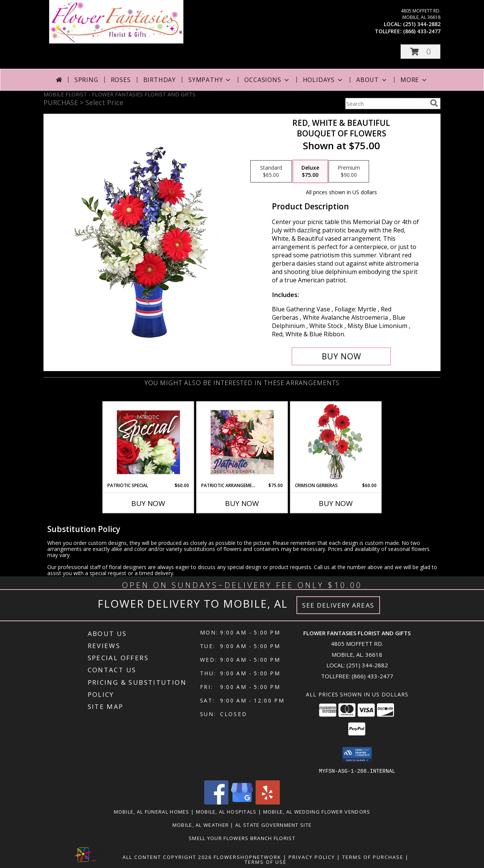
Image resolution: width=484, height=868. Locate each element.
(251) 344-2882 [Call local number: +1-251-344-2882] (422, 24)
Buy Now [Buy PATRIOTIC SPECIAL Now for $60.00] (148, 503)
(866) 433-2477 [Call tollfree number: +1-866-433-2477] (422, 31)
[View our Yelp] (268, 802)
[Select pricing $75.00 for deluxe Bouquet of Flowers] (310, 172)
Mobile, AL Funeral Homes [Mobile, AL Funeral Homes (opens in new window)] (152, 811)
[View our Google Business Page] (242, 802)
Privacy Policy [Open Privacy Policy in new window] (312, 857)
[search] (434, 103)
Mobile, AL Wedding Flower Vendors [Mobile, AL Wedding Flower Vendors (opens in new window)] (317, 811)
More (414, 80)
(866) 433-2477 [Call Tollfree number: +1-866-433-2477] (372, 676)
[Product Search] (386, 104)
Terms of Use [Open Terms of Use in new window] (266, 862)
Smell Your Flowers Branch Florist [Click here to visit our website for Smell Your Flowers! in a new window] (242, 838)
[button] (420, 52)
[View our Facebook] (216, 802)
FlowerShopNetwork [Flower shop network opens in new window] (247, 857)
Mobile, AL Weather (201, 825)
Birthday (160, 80)
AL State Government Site (273, 825)
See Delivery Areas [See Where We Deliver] (338, 605)
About (372, 80)
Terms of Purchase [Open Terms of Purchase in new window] (373, 857)
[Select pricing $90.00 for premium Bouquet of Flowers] (349, 172)
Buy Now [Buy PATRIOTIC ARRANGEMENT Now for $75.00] (242, 503)
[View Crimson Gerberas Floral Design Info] (336, 442)
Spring (86, 80)
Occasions (267, 80)
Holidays (323, 80)
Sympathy (210, 80)
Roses (121, 80)
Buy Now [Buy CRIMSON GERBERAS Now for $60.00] (336, 503)
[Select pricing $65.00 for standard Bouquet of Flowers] (271, 172)
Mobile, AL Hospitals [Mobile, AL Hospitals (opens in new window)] (226, 811)
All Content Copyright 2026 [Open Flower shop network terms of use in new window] (167, 857)
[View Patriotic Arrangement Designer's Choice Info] (242, 442)
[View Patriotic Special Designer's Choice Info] (148, 442)
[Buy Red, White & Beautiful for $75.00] (341, 356)
